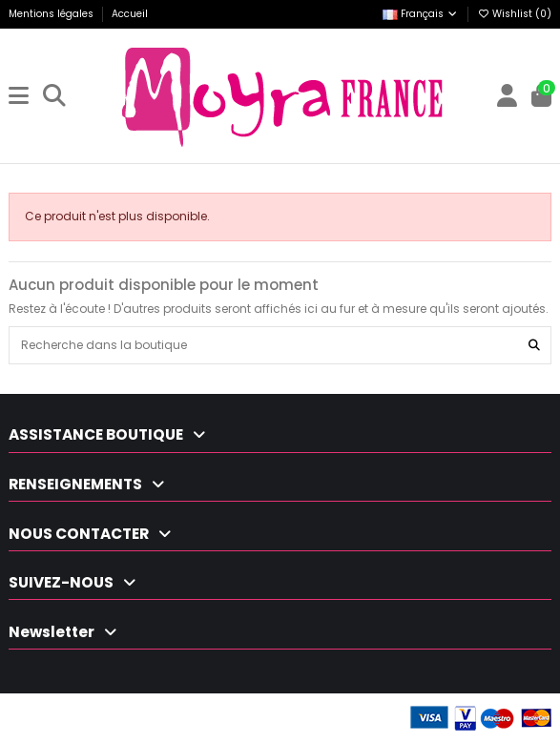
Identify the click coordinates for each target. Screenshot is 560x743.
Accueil (130, 14)
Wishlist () (514, 14)
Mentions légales (52, 14)
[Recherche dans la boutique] (534, 345)
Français (421, 14)
